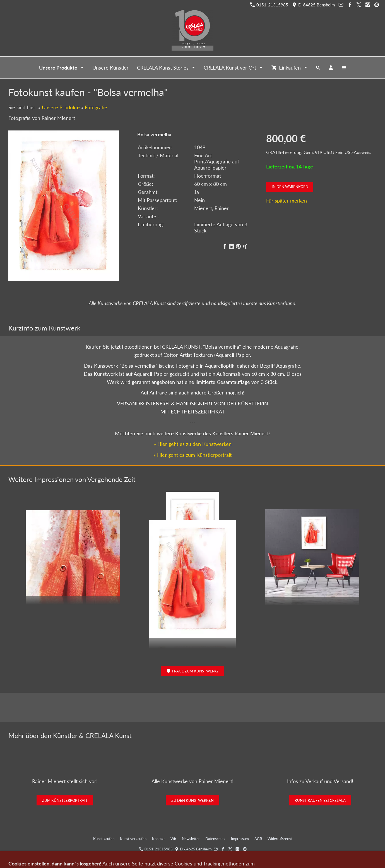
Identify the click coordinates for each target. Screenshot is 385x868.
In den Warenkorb (290, 187)
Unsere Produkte (61, 107)
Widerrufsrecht (280, 839)
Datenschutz (215, 839)
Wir (173, 839)
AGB (258, 839)
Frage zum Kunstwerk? (193, 671)
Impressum (240, 839)
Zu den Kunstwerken (192, 800)
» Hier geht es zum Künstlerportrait (192, 455)
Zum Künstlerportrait (65, 800)
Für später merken (287, 201)
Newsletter (191, 839)
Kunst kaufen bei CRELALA (320, 800)
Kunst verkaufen (133, 839)
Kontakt (158, 839)
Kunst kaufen (104, 839)
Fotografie (96, 107)
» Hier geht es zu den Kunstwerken (193, 444)
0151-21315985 (269, 5)
